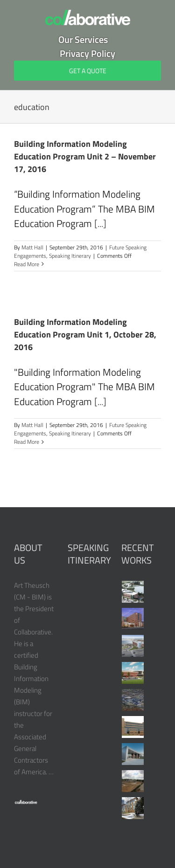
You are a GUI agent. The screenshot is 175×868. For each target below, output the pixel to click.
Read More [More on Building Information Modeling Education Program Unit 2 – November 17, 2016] (27, 264)
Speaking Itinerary (70, 256)
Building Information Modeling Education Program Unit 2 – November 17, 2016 (85, 156)
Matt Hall (32, 247)
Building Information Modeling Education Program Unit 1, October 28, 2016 (85, 334)
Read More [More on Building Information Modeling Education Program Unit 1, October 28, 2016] (27, 442)
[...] (100, 223)
